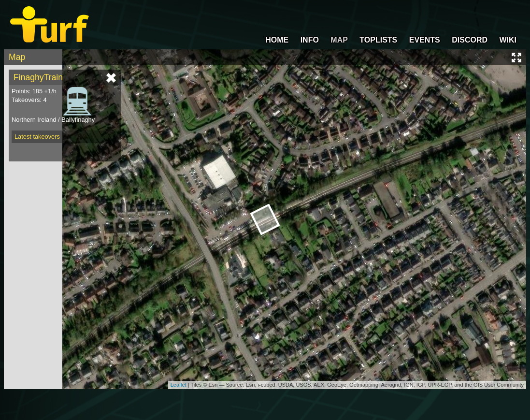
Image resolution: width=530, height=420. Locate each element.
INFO (310, 40)
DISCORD (470, 40)
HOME (277, 40)
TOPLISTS (378, 40)
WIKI (508, 40)
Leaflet (179, 385)
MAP (339, 40)
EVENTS (425, 40)
